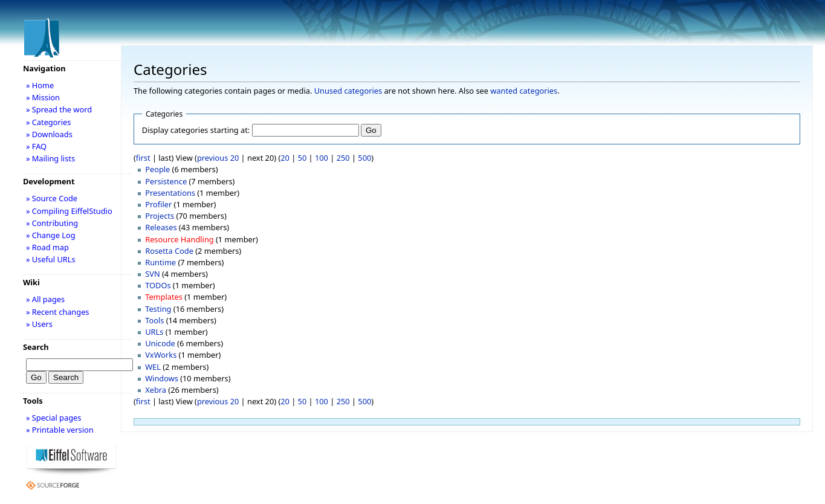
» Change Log (51, 235)
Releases (161, 227)
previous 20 (218, 158)
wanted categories (524, 91)
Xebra (156, 390)
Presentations (170, 193)
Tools (154, 320)
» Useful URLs (51, 259)
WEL (153, 367)
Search (36, 347)
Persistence (166, 181)
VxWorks (161, 355)
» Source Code (52, 198)
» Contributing (52, 223)
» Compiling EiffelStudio (69, 211)
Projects (160, 216)
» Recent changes (58, 312)
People (157, 169)
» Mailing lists (50, 158)
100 (322, 158)
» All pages (45, 299)
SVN (152, 274)
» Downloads (49, 134)
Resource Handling (180, 239)
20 (285, 158)
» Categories (49, 122)
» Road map (47, 247)
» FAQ (36, 146)
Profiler (158, 204)
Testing (158, 309)
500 (364, 158)
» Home (40, 85)
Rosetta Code (169, 251)
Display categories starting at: (196, 130)
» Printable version (60, 430)
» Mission (43, 97)
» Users (39, 324)
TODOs (158, 285)
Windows (162, 378)
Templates (164, 297)
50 (302, 158)
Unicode (160, 343)
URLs (154, 332)
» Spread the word (59, 109)
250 (343, 158)
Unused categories (348, 91)
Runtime (160, 262)
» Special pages (53, 418)
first (143, 158)
